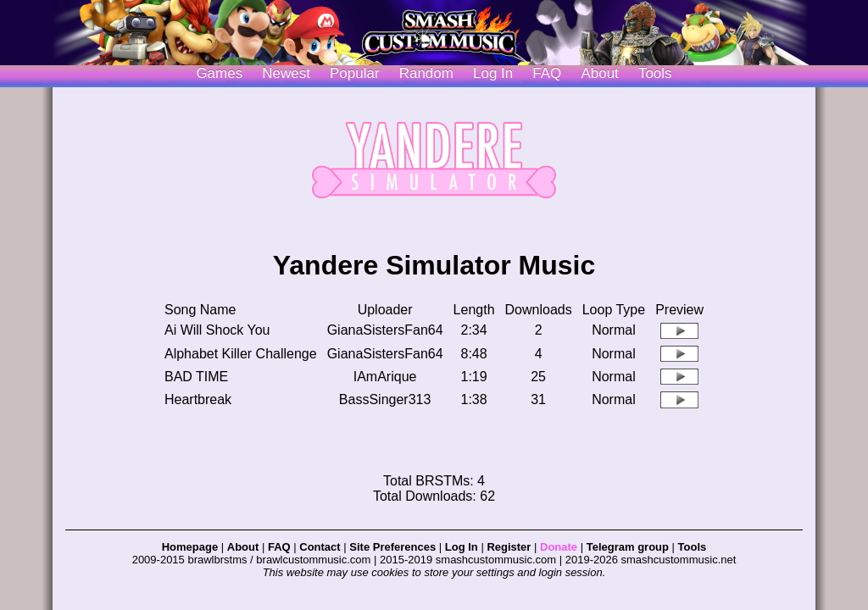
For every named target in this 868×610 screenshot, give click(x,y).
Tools (655, 73)
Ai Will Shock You (217, 330)
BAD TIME (196, 377)
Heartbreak (198, 399)
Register (509, 547)
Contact (320, 547)
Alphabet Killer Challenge (241, 354)
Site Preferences (392, 547)
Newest (286, 73)
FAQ (547, 73)
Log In (462, 547)
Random (426, 73)
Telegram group (628, 547)
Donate (559, 547)
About (599, 73)
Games (219, 73)
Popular (355, 73)
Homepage (190, 547)
